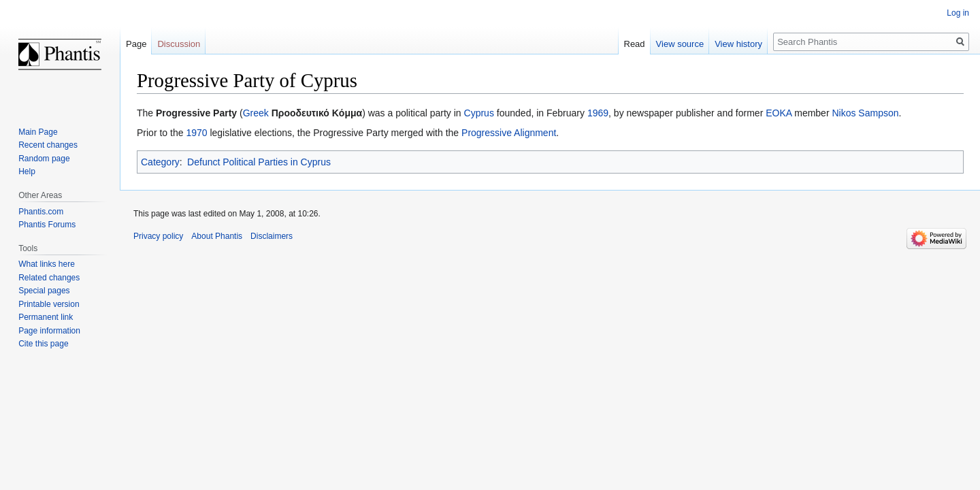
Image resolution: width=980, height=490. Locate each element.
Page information (49, 331)
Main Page (38, 132)
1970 (196, 133)
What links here (47, 264)
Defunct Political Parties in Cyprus (259, 162)
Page (136, 44)
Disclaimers (272, 236)
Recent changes (48, 145)
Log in (958, 13)
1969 (598, 113)
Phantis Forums (47, 225)
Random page (44, 159)
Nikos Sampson (865, 113)
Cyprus (479, 113)
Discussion (179, 44)
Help (27, 171)
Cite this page (43, 344)
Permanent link (46, 317)
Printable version (49, 304)
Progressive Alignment (509, 133)
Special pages (44, 291)
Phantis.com (41, 212)
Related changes (49, 278)
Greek (256, 113)
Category (160, 162)
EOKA (779, 113)
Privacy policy (158, 236)
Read (635, 44)
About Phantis (217, 236)
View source (680, 44)
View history (738, 44)
